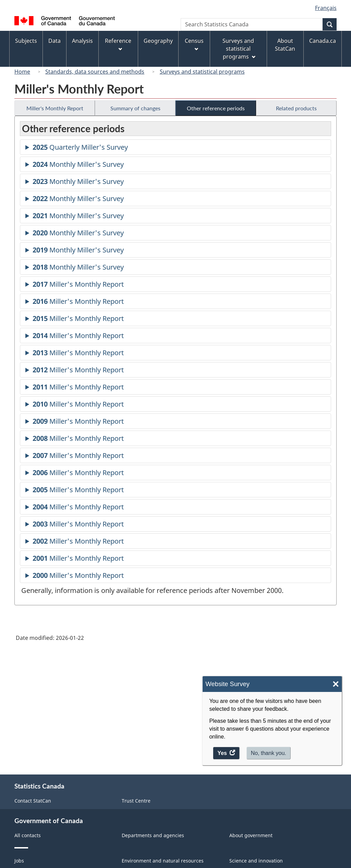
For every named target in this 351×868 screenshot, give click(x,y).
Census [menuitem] (194, 44)
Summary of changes (135, 108)
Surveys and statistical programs (202, 72)
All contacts (28, 835)
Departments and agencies (153, 835)
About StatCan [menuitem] (285, 45)
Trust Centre (136, 801)
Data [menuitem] (55, 41)
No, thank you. (269, 753)
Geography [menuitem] (158, 41)
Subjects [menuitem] (26, 41)
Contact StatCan (33, 801)
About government (251, 835)
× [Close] (336, 684)
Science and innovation (256, 861)
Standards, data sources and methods (95, 72)
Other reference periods (216, 108)
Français (326, 8)
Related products (296, 108)
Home (22, 72)
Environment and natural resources (163, 861)
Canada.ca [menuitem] (323, 41)
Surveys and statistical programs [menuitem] (239, 49)
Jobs (19, 861)
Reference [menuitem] (118, 44)
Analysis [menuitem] (82, 41)
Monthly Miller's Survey (78, 165)
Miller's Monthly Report (55, 108)
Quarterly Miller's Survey (80, 148)
